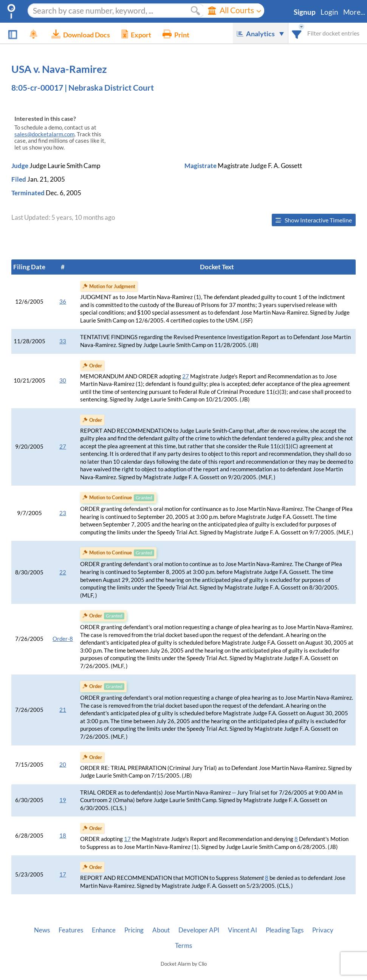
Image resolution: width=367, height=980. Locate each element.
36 (63, 302)
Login (329, 12)
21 (63, 710)
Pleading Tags (285, 930)
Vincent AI (242, 930)
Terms (183, 946)
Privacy (323, 930)
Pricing (134, 930)
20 (63, 765)
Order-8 (63, 639)
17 (127, 839)
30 (63, 380)
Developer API (199, 930)
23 (63, 513)
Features (71, 930)
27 (186, 376)
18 (63, 836)
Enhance (104, 930)
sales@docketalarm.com (44, 134)
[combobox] (297, 33)
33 (63, 341)
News (42, 930)
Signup (305, 12)
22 (63, 572)
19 (63, 800)
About (161, 930)
